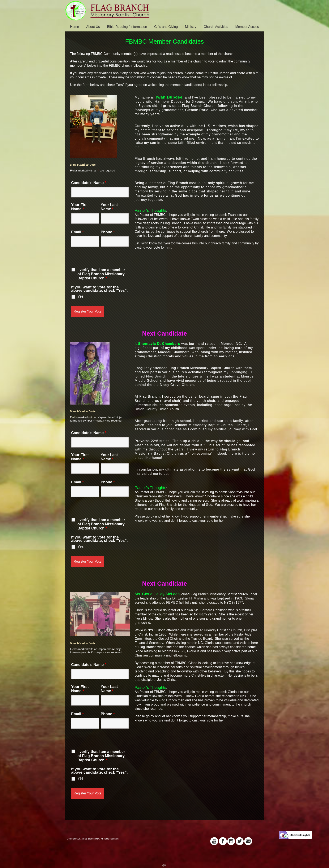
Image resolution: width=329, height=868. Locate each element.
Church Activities (216, 27)
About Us (93, 27)
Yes (80, 296)
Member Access (247, 27)
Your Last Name (109, 207)
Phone (108, 232)
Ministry (191, 27)
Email (77, 232)
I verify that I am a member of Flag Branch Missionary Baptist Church (101, 274)
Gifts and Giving (166, 27)
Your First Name (80, 207)
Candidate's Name (89, 183)
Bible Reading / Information (127, 27)
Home (74, 27)
